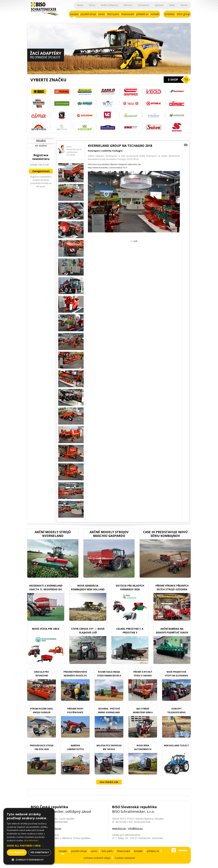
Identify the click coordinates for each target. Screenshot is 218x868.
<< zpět (134, 241)
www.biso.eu (119, 828)
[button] (29, 846)
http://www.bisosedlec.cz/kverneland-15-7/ (107, 168)
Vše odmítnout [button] (40, 852)
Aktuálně (41, 140)
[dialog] (29, 836)
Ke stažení (41, 146)
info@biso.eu (135, 828)
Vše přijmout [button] (17, 852)
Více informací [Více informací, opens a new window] (31, 840)
